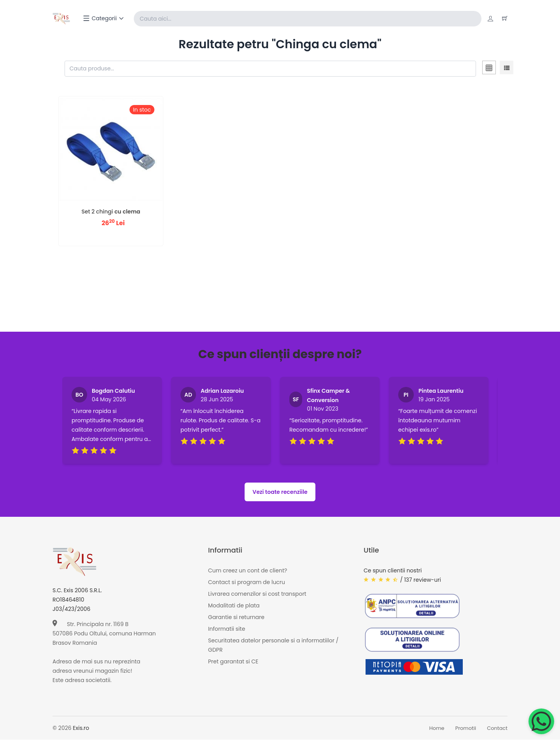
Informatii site (227, 629)
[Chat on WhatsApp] (541, 721)
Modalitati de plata (234, 606)
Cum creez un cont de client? (248, 571)
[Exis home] (62, 19)
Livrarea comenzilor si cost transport (257, 594)
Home (437, 729)
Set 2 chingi (111, 212)
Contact (497, 729)
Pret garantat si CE (233, 662)
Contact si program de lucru (247, 583)
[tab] (489, 69)
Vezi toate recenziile (280, 492)
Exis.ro (81, 728)
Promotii (466, 729)
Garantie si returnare (236, 618)
